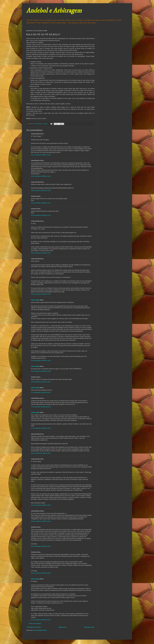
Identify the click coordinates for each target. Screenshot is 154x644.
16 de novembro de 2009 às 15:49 (41, 294)
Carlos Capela (35, 300)
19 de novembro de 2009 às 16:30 (41, 573)
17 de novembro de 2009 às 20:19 (41, 407)
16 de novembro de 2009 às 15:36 (41, 253)
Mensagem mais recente (34, 627)
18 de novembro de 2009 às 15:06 (41, 505)
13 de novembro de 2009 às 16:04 (41, 176)
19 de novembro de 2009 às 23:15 (41, 620)
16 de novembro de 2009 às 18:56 (41, 371)
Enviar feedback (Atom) (40, 630)
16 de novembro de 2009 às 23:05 (41, 382)
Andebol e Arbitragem (54, 11)
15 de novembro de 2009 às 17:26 (41, 215)
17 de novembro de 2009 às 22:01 (41, 428)
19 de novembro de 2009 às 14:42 (41, 546)
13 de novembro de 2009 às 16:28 (41, 191)
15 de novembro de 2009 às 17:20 (41, 203)
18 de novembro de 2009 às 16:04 (41, 521)
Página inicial (62, 627)
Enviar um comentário (35, 624)
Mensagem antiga (89, 627)
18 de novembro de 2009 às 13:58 (41, 453)
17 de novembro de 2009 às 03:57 (41, 393)
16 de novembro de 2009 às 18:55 (41, 361)
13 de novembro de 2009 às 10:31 (41, 155)
